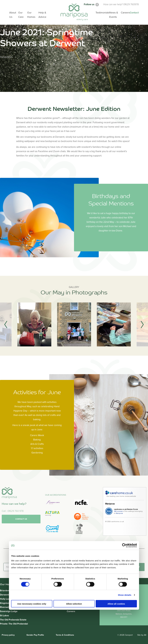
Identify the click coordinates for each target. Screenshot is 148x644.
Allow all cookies (116, 604)
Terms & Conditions (65, 635)
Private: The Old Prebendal (14, 624)
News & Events (114, 15)
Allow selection (74, 604)
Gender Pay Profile (35, 635)
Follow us (92, 4)
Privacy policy (8, 635)
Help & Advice (42, 15)
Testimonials (102, 13)
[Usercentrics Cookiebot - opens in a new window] (124, 545)
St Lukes (4, 616)
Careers (71, 611)
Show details (125, 595)
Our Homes (31, 15)
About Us (13, 15)
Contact (134, 13)
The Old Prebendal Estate (13, 620)
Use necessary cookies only (32, 604)
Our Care (21, 15)
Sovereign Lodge (9, 611)
